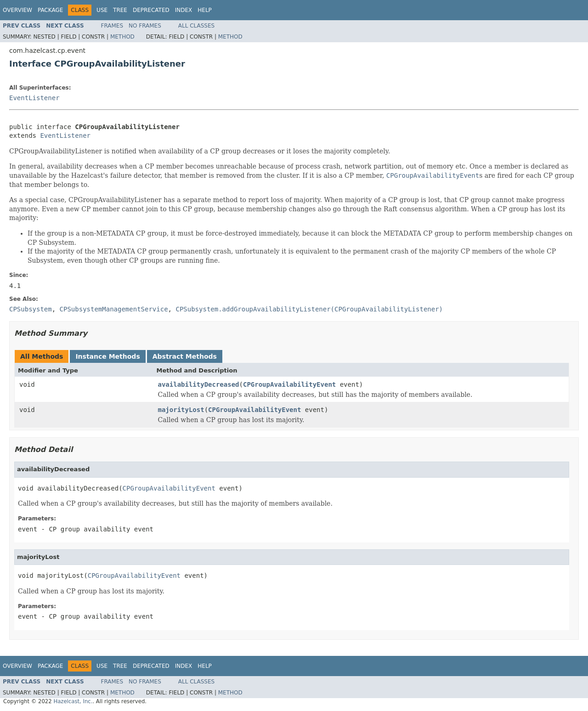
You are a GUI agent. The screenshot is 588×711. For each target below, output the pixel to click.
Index (184, 10)
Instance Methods (107, 356)
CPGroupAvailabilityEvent (289, 384)
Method (122, 37)
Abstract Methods (185, 356)
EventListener (34, 98)
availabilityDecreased (199, 384)
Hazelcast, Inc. (73, 701)
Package (50, 10)
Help (205, 10)
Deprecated (151, 10)
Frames (112, 26)
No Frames (145, 26)
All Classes (196, 26)
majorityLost (181, 410)
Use (102, 10)
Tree (120, 10)
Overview (17, 10)
